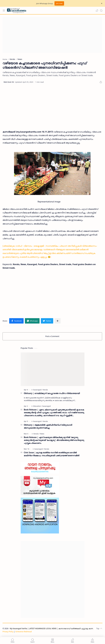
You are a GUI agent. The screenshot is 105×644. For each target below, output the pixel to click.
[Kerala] (45, 390)
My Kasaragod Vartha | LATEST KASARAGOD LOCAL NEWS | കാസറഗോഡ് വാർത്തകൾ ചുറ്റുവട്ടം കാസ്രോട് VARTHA (57, 628)
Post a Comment (52, 336)
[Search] (101, 10)
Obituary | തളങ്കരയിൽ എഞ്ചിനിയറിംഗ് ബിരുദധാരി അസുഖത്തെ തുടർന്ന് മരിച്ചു (48, 426)
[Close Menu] (102, 3)
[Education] (38, 406)
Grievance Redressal (24, 632)
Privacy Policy (8, 632)
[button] (97, 10)
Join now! (59, 3)
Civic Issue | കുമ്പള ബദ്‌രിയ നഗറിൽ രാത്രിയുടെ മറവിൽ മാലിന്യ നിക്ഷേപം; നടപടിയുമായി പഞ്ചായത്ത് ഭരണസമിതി (52, 454)
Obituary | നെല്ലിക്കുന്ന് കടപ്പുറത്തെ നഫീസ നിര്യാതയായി (52, 393)
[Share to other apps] (58, 321)
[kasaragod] (38, 390)
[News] (42, 434)
